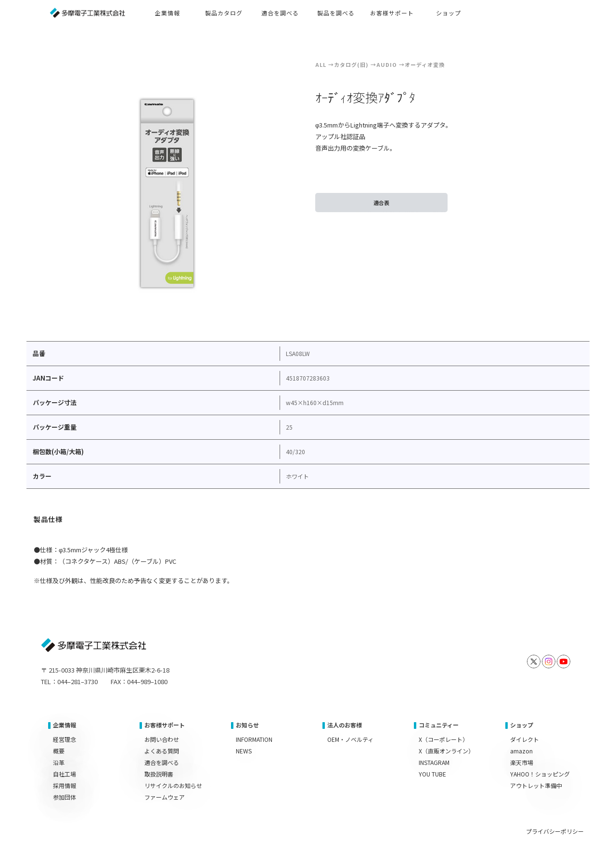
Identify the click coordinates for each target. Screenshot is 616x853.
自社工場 (64, 774)
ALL (321, 64)
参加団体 (64, 797)
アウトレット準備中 (536, 785)
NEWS (244, 751)
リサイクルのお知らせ (173, 785)
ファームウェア (165, 797)
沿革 (59, 762)
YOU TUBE (432, 774)
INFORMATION (254, 739)
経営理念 (64, 739)
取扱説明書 (159, 774)
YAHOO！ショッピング (540, 774)
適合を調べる (162, 762)
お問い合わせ (162, 739)
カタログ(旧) (351, 64)
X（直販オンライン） (446, 751)
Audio (387, 64)
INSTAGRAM (434, 762)
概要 (59, 751)
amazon (521, 751)
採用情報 (64, 785)
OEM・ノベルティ (350, 739)
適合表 (381, 203)
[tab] (49, 521)
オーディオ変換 (425, 64)
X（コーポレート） (443, 739)
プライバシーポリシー (555, 831)
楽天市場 (522, 762)
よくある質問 (162, 751)
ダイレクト (525, 739)
